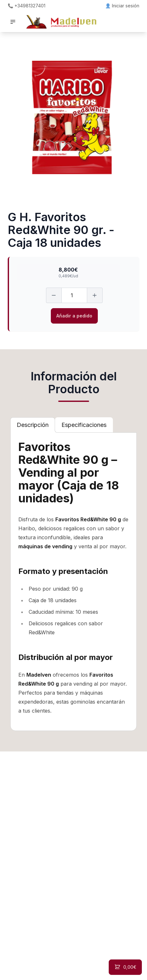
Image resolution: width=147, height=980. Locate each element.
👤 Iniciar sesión (122, 6)
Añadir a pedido (74, 316)
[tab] (33, 425)
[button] (13, 22)
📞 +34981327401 (27, 6)
